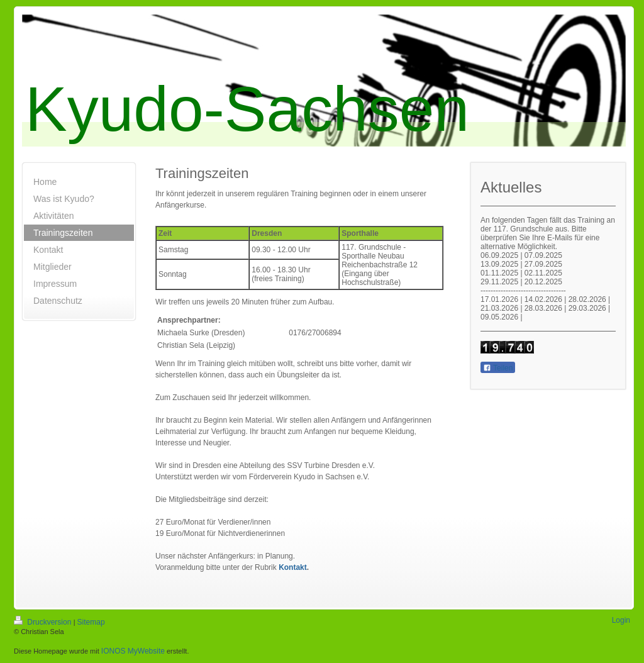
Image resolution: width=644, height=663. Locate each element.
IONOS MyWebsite (133, 651)
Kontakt (293, 567)
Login (621, 620)
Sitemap (91, 622)
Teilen (498, 368)
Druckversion (44, 622)
